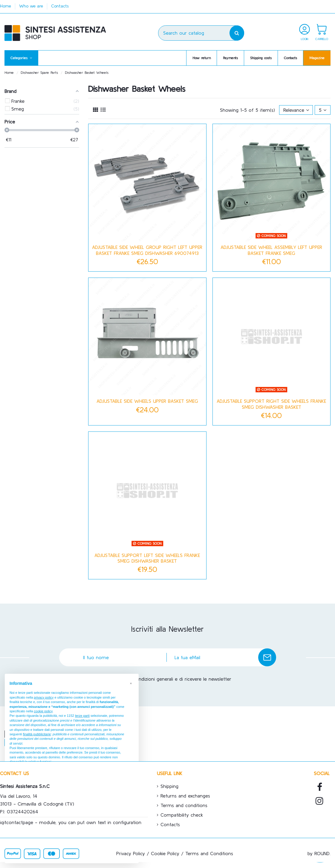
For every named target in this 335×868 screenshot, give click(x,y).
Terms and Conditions (209, 853)
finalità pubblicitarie (37, 734)
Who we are (32, 6)
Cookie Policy (165, 853)
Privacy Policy (131, 853)
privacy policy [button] (44, 697)
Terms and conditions (184, 805)
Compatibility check (182, 815)
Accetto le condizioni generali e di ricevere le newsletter (170, 679)
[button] (21, 58)
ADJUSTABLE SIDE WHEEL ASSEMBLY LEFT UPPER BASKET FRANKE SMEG (271, 250)
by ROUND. (319, 853)
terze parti (82, 716)
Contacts (60, 6)
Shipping (169, 786)
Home (6, 6)
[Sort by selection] (296, 110)
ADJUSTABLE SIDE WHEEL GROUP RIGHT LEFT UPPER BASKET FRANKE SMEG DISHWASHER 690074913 (147, 250)
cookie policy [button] (43, 711)
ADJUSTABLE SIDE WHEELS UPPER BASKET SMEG (147, 401)
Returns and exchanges (185, 796)
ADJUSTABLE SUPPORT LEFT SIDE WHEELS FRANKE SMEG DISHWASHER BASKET (147, 558)
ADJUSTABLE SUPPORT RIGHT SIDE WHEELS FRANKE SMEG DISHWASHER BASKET (271, 404)
